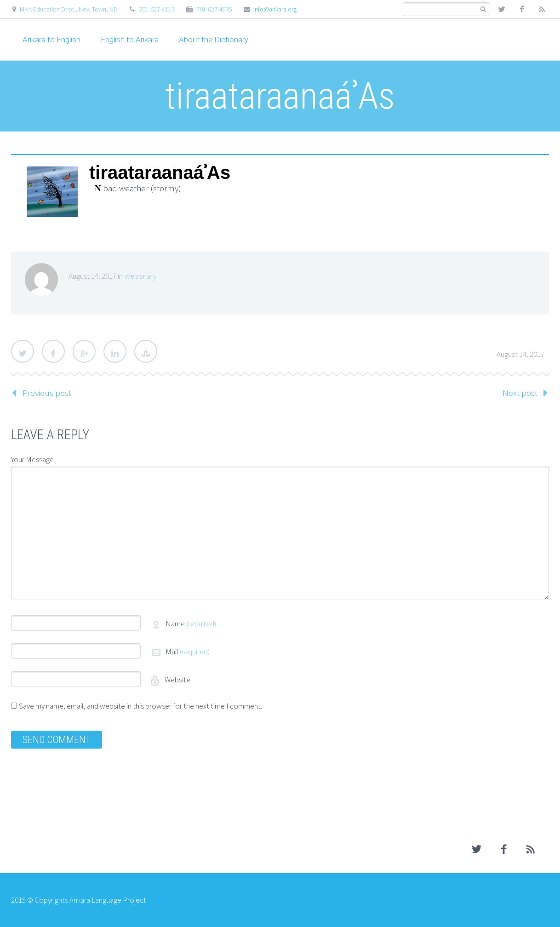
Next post (520, 393)
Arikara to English (51, 40)
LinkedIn (115, 351)
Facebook (53, 351)
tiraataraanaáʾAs (160, 173)
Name (191, 624)
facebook (522, 9)
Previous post (47, 393)
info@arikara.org (275, 9)
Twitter (23, 351)
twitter (502, 9)
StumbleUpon (146, 351)
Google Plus (84, 351)
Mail (188, 652)
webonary (140, 276)
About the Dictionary (214, 40)
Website (177, 680)
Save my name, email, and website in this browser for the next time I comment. (140, 706)
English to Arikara (130, 40)
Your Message (32, 459)
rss (542, 9)
